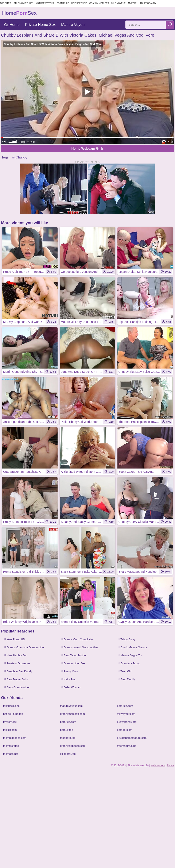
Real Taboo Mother (73, 655)
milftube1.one (11, 706)
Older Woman (70, 687)
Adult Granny (148, 3)
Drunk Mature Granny (132, 647)
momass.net (11, 754)
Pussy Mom (69, 671)
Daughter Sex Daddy (18, 671)
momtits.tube (11, 746)
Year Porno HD (14, 639)
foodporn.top (68, 738)
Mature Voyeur (45, 3)
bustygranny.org (127, 722)
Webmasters (158, 765)
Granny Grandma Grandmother (24, 647)
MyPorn (133, 3)
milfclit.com (10, 730)
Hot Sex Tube (79, 3)
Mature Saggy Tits (130, 655)
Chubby (19, 157)
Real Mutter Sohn (16, 679)
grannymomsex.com (72, 714)
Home (12, 25)
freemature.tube (127, 746)
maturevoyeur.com (71, 706)
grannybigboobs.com (73, 746)
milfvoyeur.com (126, 714)
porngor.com (125, 730)
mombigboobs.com (15, 738)
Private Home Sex (40, 25)
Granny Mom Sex (99, 3)
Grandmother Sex (73, 663)
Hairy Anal (68, 679)
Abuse (170, 765)
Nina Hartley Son (15, 655)
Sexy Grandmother (16, 687)
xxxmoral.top (68, 754)
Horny (87, 148)
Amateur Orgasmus (17, 663)
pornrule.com (125, 706)
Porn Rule (63, 3)
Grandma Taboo (129, 663)
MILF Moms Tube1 (24, 3)
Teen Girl (124, 671)
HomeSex (19, 13)
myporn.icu (10, 722)
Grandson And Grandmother (79, 647)
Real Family (126, 679)
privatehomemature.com (132, 738)
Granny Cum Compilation (77, 639)
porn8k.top (67, 730)
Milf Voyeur (118, 3)
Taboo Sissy (126, 639)
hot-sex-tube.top (13, 714)
